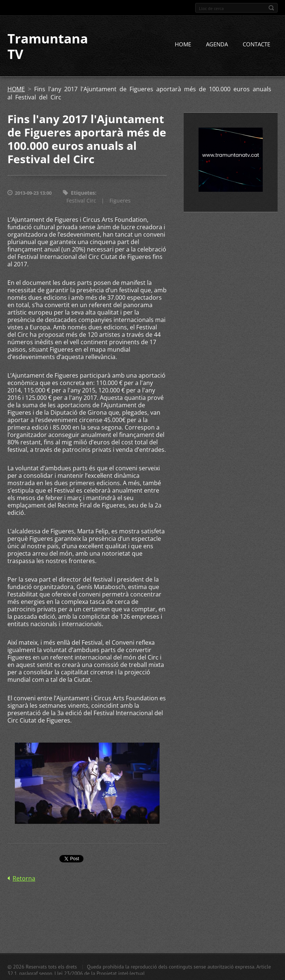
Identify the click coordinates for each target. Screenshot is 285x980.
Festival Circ (81, 200)
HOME (183, 44)
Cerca (271, 8)
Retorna (24, 878)
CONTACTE (256, 44)
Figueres (120, 200)
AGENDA (217, 44)
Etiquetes (83, 193)
